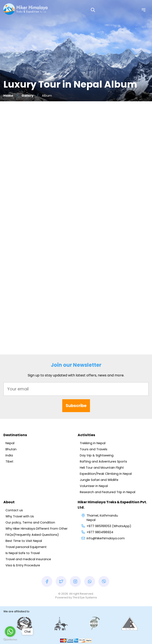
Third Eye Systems (85, 597)
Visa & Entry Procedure (23, 565)
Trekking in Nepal (93, 443)
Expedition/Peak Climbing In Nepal (106, 474)
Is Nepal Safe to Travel (23, 553)
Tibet (9, 461)
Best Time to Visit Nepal (24, 541)
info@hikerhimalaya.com (106, 538)
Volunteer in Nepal (94, 486)
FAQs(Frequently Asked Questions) (32, 535)
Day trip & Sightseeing (97, 455)
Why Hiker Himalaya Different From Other (37, 529)
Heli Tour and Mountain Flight (102, 468)
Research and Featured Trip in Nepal (108, 492)
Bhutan (11, 449)
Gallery (28, 96)
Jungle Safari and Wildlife (99, 480)
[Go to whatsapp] (10, 632)
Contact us (14, 510)
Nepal (10, 443)
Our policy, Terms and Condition (30, 522)
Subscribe (76, 406)
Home (8, 96)
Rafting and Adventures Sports (103, 461)
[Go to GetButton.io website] (10, 640)
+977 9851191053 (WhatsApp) (109, 526)
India (9, 455)
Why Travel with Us (20, 516)
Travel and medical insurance (28, 559)
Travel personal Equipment (26, 547)
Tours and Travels (94, 449)
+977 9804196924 (100, 532)
